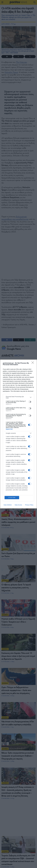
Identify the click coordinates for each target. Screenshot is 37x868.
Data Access (18, 505)
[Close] (33, 363)
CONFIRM (12, 498)
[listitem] (18, 397)
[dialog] (18, 434)
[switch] (30, 402)
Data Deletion (8, 505)
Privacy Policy (29, 505)
